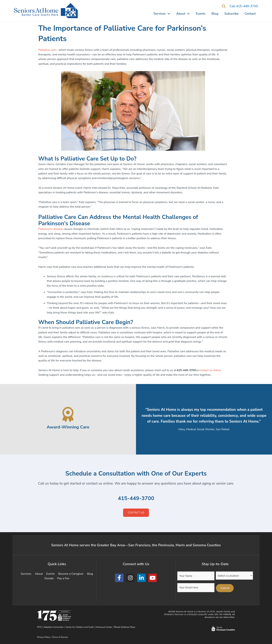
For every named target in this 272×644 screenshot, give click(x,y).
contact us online (210, 370)
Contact (250, 14)
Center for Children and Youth (80, 627)
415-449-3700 (136, 498)
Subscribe (231, 14)
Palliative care (47, 50)
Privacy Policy (44, 637)
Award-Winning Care (68, 427)
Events (201, 14)
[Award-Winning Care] (68, 414)
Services (162, 14)
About (183, 14)
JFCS (39, 627)
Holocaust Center (104, 627)
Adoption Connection (54, 627)
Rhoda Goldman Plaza (125, 627)
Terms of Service (60, 637)
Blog (215, 14)
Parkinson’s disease (51, 229)
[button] (224, 6)
